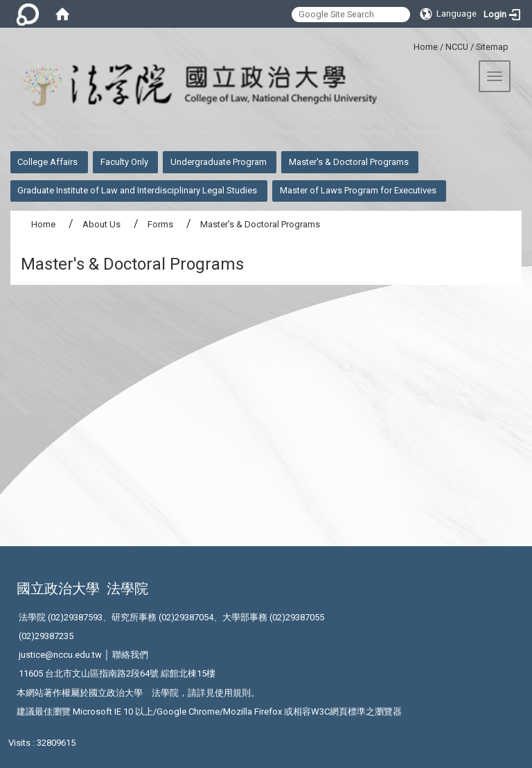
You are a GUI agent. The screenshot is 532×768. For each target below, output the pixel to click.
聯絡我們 (130, 655)
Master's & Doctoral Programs (349, 162)
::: (408, 45)
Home (426, 47)
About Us (101, 224)
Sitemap (492, 47)
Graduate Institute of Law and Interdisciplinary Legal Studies (137, 190)
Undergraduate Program (219, 162)
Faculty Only (124, 162)
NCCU (457, 47)
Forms (160, 224)
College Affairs (47, 162)
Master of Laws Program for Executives (358, 190)
